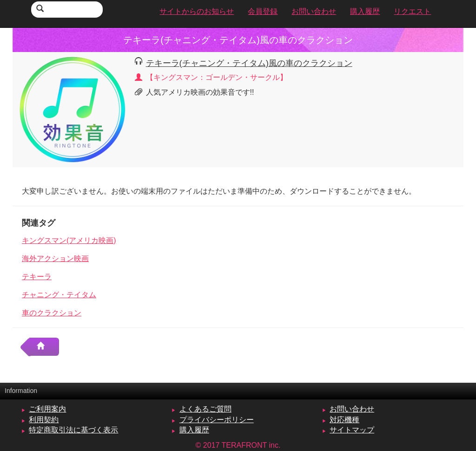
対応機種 (344, 420)
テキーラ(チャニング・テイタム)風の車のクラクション (249, 63)
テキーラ (37, 277)
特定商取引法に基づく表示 (73, 430)
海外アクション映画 (55, 258)
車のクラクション (52, 313)
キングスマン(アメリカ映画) (69, 240)
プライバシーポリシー (217, 420)
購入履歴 (194, 430)
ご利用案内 (47, 409)
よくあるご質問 (205, 409)
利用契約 (44, 420)
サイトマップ (352, 430)
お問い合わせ (352, 409)
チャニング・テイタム (59, 295)
